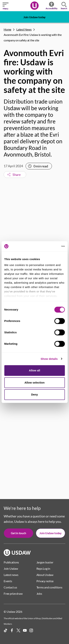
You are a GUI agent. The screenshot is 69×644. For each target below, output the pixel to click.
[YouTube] (25, 630)
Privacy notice (45, 581)
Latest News (24, 29)
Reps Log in (43, 568)
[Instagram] (31, 630)
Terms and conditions (49, 587)
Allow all (34, 370)
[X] (18, 630)
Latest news (11, 575)
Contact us (10, 587)
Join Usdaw (11, 568)
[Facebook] (12, 630)
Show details (49, 359)
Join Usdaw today (34, 17)
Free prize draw (13, 594)
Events (8, 581)
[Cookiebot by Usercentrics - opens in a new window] (49, 246)
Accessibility (52, 6)
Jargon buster (45, 562)
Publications (11, 562)
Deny (34, 394)
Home (7, 29)
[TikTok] (6, 630)
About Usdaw (45, 575)
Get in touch (18, 533)
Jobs (39, 594)
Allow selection (34, 383)
